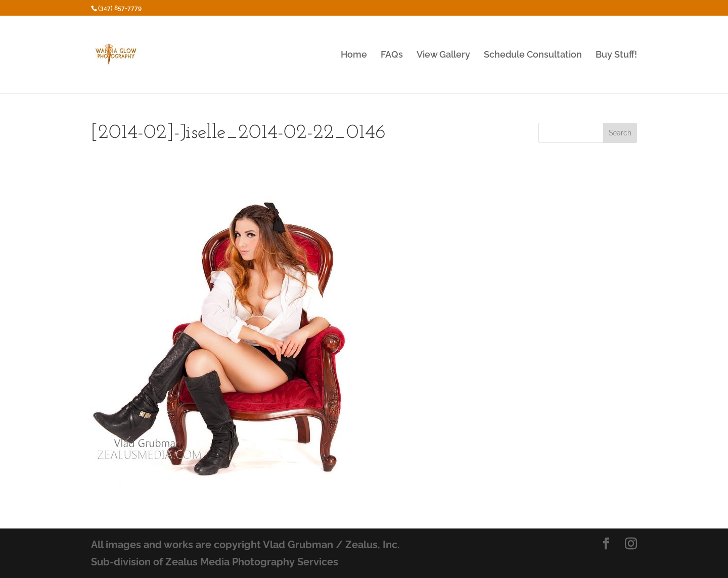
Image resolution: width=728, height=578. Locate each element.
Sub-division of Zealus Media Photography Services (215, 562)
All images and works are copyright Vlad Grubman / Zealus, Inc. (245, 545)
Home (354, 55)
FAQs (392, 55)
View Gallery (443, 55)
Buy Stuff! (616, 55)
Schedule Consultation (533, 55)
